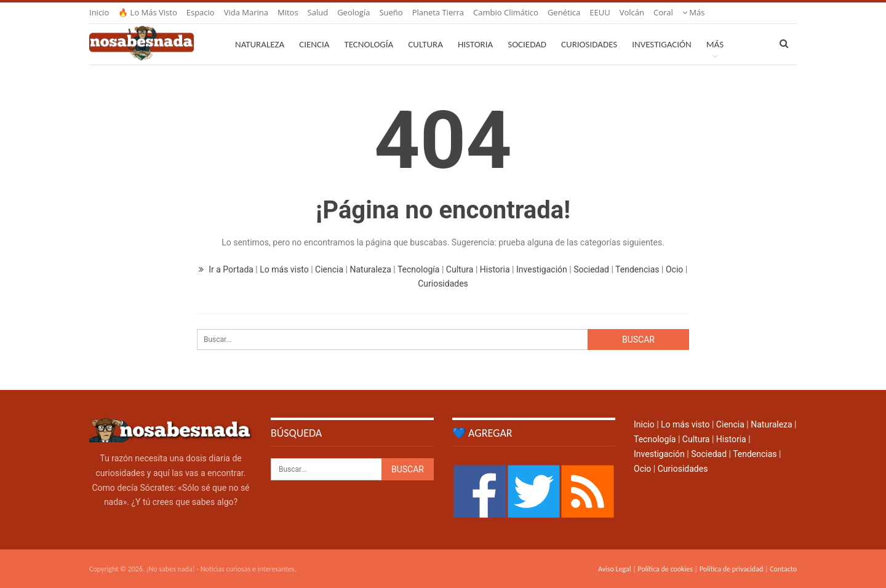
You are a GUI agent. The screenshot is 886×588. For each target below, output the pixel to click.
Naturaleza (260, 44)
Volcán (632, 12)
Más (694, 12)
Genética (564, 12)
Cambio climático (506, 12)
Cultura (425, 44)
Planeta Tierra (438, 12)
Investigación (661, 44)
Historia (475, 44)
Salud (318, 12)
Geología (353, 12)
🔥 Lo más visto (148, 12)
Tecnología (369, 44)
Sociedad (527, 44)
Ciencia (314, 44)
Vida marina (246, 12)
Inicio (99, 12)
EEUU (600, 12)
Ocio (674, 269)
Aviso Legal (615, 569)
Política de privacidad (731, 569)
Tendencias (637, 269)
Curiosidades (589, 44)
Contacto (783, 569)
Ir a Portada (227, 269)
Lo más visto (284, 269)
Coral (663, 12)
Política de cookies (665, 569)
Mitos (288, 12)
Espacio (201, 12)
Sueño (391, 12)
